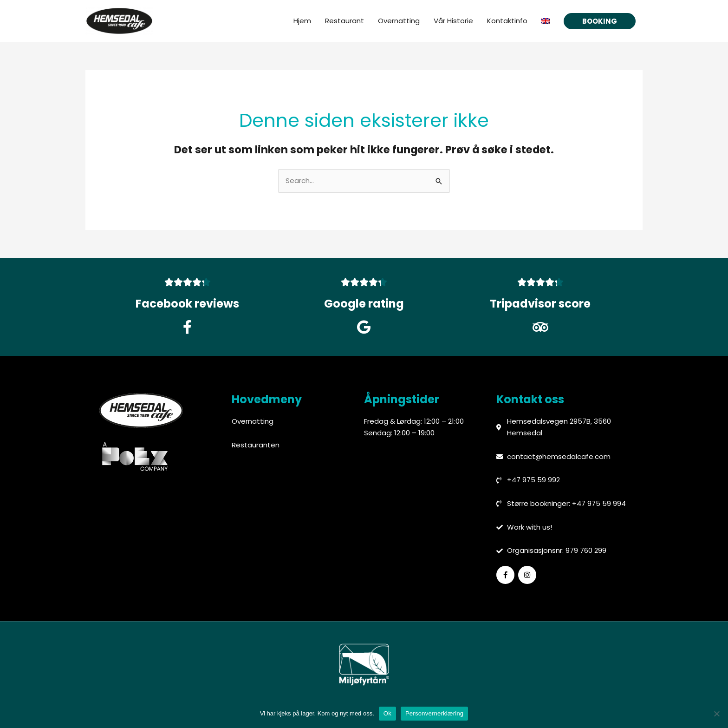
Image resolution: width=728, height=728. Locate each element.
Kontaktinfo (507, 21)
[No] (716, 714)
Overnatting (399, 21)
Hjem (302, 21)
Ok (387, 713)
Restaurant (344, 21)
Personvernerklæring (434, 713)
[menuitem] (546, 21)
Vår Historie (453, 21)
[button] (600, 22)
